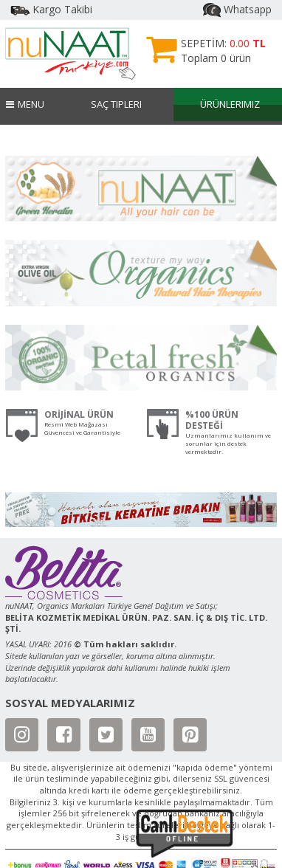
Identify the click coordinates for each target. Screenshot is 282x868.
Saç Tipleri (116, 104)
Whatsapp (237, 9)
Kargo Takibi (51, 9)
